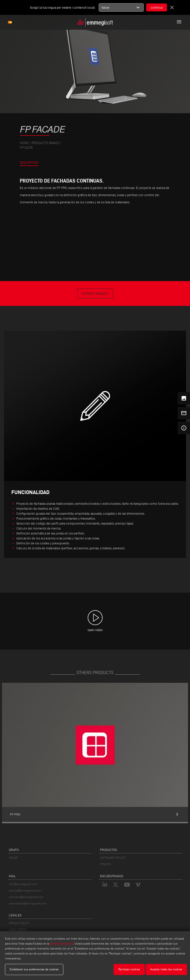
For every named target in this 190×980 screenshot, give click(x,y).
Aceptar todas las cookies (166, 969)
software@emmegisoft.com (26, 897)
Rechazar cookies (129, 969)
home (24, 143)
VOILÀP (13, 858)
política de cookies (62, 943)
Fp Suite (26, 148)
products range (46, 143)
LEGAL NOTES (18, 930)
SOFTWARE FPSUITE (113, 858)
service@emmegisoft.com (25, 890)
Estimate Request (95, 293)
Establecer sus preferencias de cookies (34, 969)
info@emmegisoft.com (23, 884)
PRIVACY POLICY (19, 923)
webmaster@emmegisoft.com (28, 903)
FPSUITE (105, 864)
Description (29, 162)
